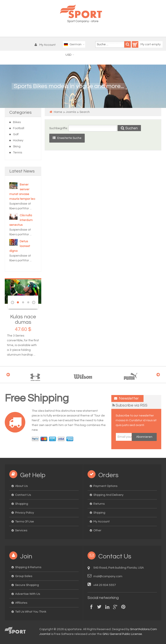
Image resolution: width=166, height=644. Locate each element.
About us (21, 486)
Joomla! (45, 634)
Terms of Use (25, 522)
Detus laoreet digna (20, 246)
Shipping (99, 513)
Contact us (23, 495)
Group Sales (24, 576)
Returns (99, 504)
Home (58, 112)
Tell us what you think (31, 612)
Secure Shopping (27, 585)
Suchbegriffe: (59, 128)
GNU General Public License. (123, 634)
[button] (46, 45)
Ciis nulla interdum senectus (21, 220)
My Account (101, 522)
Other (97, 530)
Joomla (71, 112)
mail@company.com (108, 576)
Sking (17, 146)
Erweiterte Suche (67, 138)
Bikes (17, 122)
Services (21, 530)
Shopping (22, 504)
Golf (16, 134)
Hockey (18, 140)
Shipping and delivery (108, 495)
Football (19, 128)
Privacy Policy (25, 513)
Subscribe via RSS (132, 405)
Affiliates (21, 603)
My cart (142, 44)
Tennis (18, 153)
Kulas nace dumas (23, 319)
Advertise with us (28, 594)
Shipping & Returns (28, 567)
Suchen (129, 128)
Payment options (105, 486)
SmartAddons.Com (144, 629)
